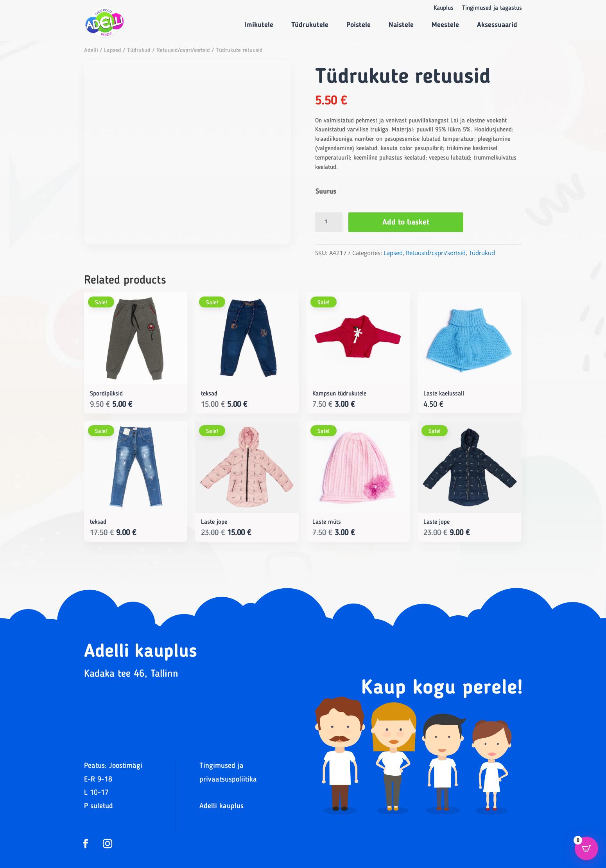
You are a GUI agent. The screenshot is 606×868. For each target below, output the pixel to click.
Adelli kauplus (221, 806)
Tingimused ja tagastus (492, 8)
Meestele (445, 25)
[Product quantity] (329, 222)
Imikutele (259, 25)
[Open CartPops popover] (586, 848)
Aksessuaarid (497, 25)
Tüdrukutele (310, 25)
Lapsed (113, 51)
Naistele (401, 25)
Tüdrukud (139, 51)
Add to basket (406, 223)
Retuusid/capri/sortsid (183, 51)
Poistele (359, 25)
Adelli (91, 51)
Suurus (326, 192)
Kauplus (444, 8)
